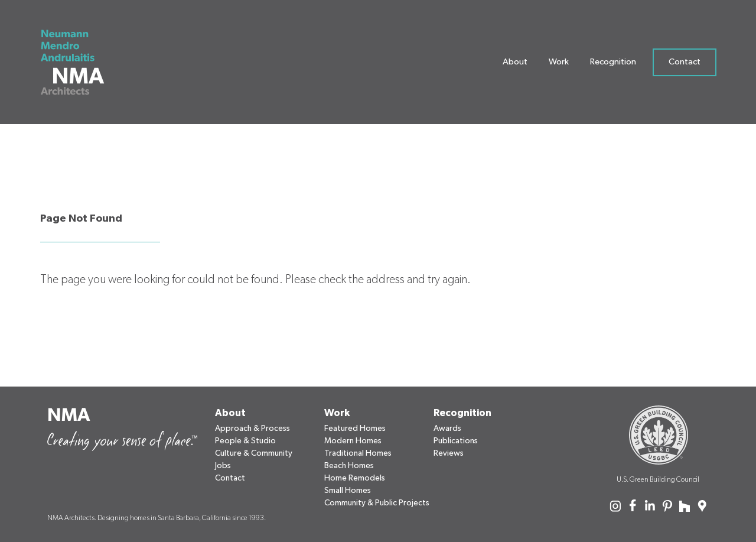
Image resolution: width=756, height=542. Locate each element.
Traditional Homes (358, 453)
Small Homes (348, 491)
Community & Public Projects (377, 503)
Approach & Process (252, 429)
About (515, 65)
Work (559, 65)
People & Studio (245, 441)
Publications (456, 441)
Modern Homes (353, 441)
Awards (447, 429)
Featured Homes (355, 429)
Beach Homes (349, 466)
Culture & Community (254, 453)
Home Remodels (355, 478)
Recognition (613, 65)
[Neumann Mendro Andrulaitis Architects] (80, 65)
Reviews (449, 453)
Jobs (223, 466)
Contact (685, 65)
